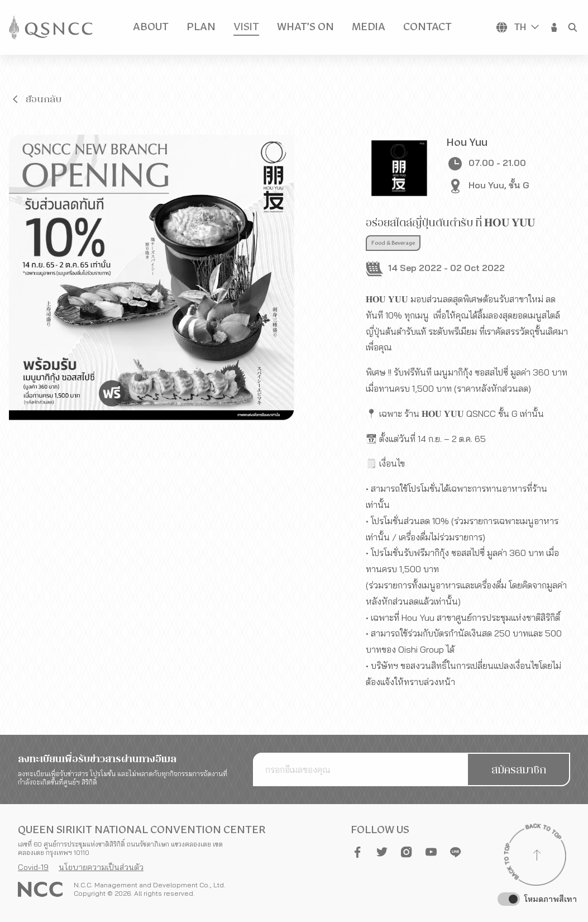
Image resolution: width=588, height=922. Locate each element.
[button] (554, 27)
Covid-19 (33, 867)
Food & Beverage (393, 243)
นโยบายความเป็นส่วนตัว (101, 867)
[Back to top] (537, 857)
